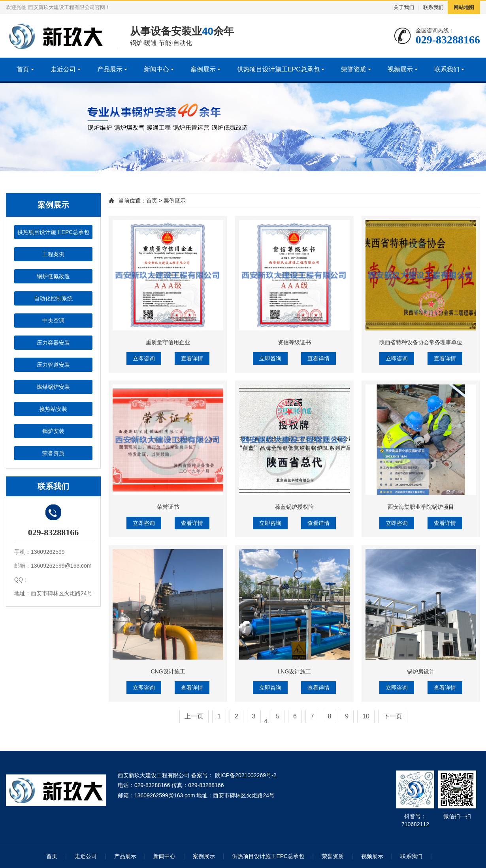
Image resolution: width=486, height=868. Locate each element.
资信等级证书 (294, 342)
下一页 (393, 716)
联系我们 (433, 7)
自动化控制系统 (53, 298)
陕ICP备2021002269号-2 (245, 775)
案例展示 (203, 69)
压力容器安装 (53, 343)
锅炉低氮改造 (53, 276)
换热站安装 (53, 409)
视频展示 (400, 69)
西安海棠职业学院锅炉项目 (421, 507)
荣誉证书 (168, 507)
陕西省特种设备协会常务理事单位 (421, 342)
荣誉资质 (354, 69)
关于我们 (404, 7)
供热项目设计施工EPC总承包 (278, 69)
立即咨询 (144, 358)
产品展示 (110, 69)
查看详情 (192, 358)
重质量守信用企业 (168, 342)
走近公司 (63, 69)
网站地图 (464, 7)
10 (366, 716)
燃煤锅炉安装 (53, 387)
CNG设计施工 (168, 671)
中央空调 (53, 321)
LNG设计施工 (295, 671)
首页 (23, 69)
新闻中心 (156, 69)
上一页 (194, 716)
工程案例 (53, 254)
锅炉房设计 (421, 671)
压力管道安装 (53, 365)
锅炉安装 (53, 431)
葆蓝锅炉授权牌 (294, 507)
